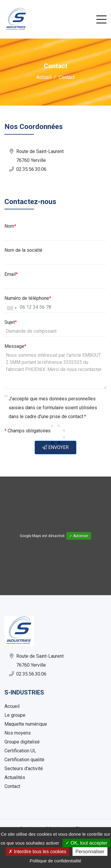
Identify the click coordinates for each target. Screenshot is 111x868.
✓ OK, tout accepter (86, 843)
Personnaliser (90, 852)
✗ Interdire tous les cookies (37, 852)
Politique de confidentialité (55, 861)
